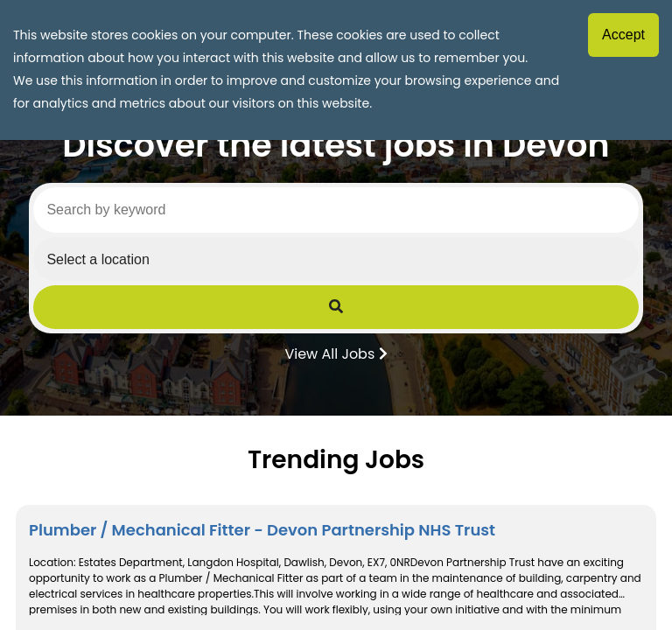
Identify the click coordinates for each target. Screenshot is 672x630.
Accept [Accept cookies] (623, 35)
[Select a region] (336, 259)
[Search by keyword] (336, 210)
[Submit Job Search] (336, 307)
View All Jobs (336, 353)
